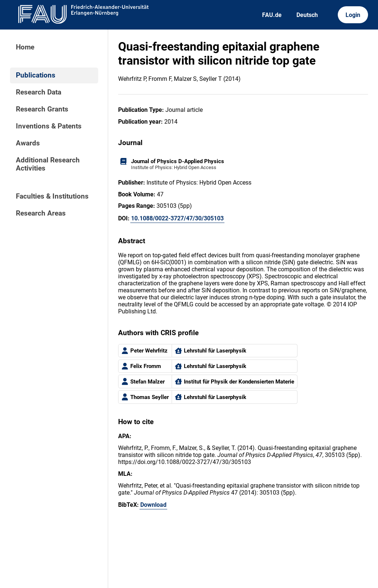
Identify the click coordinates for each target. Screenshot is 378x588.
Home (25, 47)
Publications (36, 75)
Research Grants (42, 109)
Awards (28, 143)
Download (153, 505)
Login (353, 15)
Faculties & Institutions (52, 196)
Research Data (39, 92)
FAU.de (272, 15)
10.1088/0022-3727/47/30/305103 (177, 218)
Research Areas (41, 213)
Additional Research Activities (48, 164)
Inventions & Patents (49, 126)
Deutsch (307, 15)
